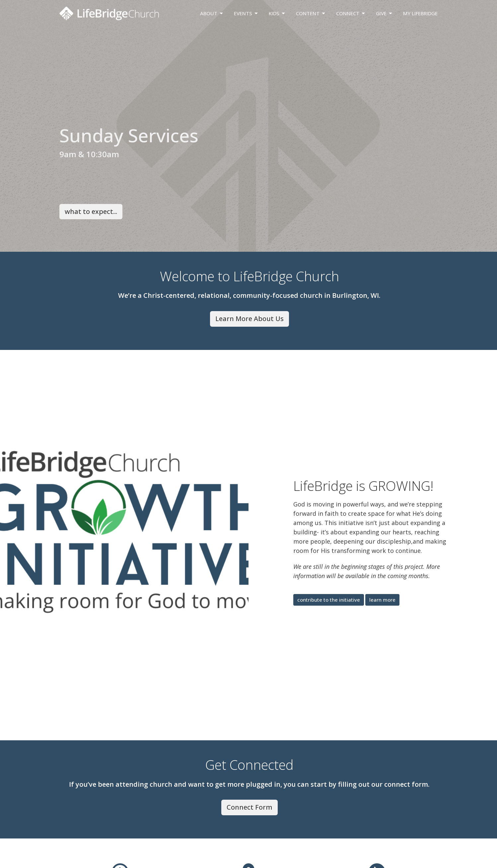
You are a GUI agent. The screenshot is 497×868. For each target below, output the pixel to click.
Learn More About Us (249, 319)
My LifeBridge (420, 13)
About (212, 13)
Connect (351, 13)
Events (246, 13)
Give (385, 13)
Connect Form (249, 807)
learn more (382, 600)
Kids (277, 13)
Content (311, 13)
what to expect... (91, 211)
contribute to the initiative (329, 600)
